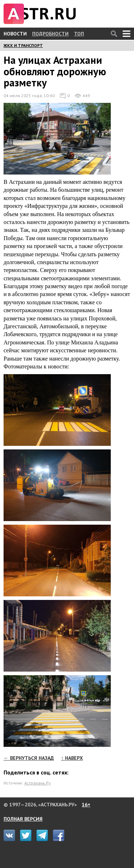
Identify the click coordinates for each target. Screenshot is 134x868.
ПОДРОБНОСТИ (50, 34)
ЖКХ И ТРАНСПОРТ (23, 45)
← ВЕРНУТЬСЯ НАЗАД (29, 758)
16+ (86, 805)
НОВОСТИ (15, 34)
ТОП (79, 34)
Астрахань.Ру (38, 783)
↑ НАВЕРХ (72, 758)
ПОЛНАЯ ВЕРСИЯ (23, 819)
